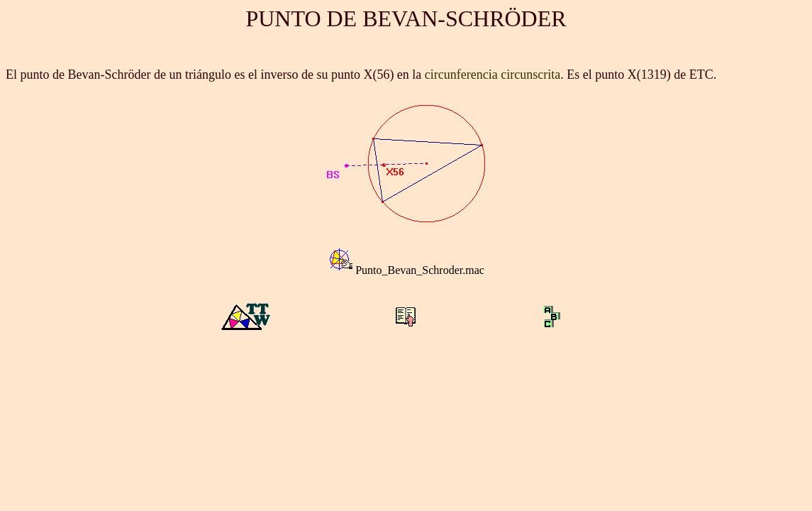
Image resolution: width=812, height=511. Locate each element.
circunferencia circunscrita (493, 75)
